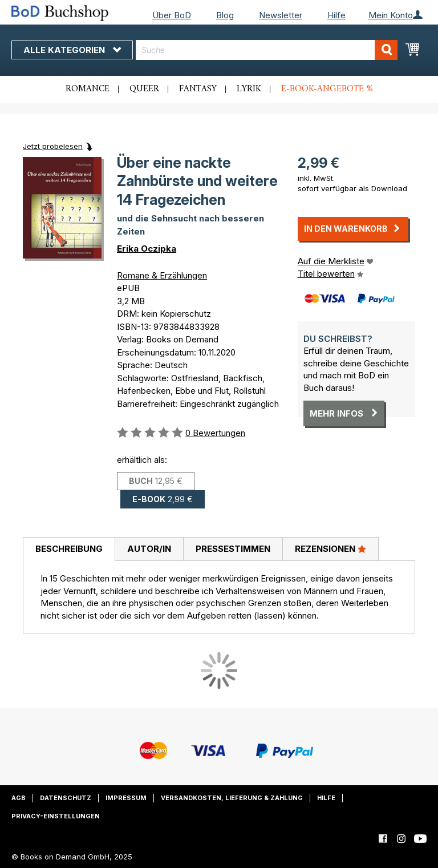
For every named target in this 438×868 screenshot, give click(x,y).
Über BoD (172, 15)
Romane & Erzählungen (162, 275)
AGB (19, 798)
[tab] (69, 550)
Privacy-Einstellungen (56, 816)
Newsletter (281, 15)
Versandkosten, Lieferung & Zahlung (232, 798)
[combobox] (267, 50)
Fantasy (198, 89)
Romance (88, 89)
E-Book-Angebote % (327, 89)
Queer (144, 89)
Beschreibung (69, 549)
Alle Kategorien (72, 50)
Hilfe (336, 15)
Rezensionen (330, 548)
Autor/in (149, 549)
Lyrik (249, 89)
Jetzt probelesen (53, 146)
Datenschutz (66, 798)
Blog (225, 15)
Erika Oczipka (147, 249)
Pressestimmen (233, 549)
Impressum (126, 798)
